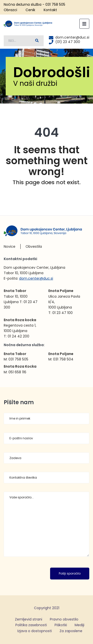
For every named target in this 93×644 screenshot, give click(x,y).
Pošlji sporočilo (70, 573)
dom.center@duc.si (36, 278)
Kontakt (50, 10)
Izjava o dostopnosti (35, 631)
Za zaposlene (71, 631)
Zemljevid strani (29, 619)
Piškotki (61, 625)
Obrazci (10, 10)
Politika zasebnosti (31, 625)
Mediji (79, 625)
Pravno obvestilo (64, 619)
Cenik (30, 10)
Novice (10, 246)
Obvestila (34, 246)
